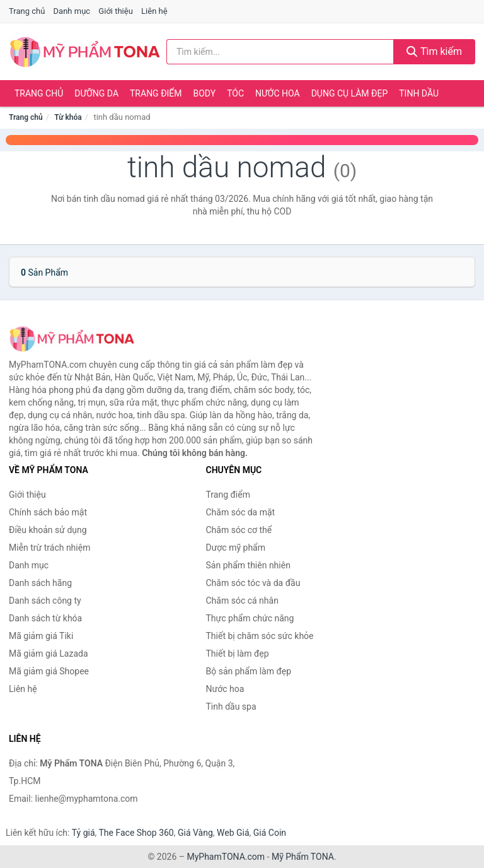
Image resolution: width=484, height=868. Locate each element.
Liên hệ (154, 11)
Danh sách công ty (45, 601)
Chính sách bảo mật (48, 512)
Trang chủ (27, 11)
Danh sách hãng (40, 583)
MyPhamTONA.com (226, 857)
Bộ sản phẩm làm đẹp (249, 671)
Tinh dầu (419, 93)
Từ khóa (68, 117)
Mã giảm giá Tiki (41, 636)
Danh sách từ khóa (45, 618)
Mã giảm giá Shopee (49, 671)
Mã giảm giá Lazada (49, 654)
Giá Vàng (195, 833)
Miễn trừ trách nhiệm (49, 548)
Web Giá (233, 833)
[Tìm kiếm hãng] (280, 52)
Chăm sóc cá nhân (242, 601)
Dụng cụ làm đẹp (350, 93)
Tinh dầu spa (231, 707)
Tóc (235, 93)
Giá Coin (270, 833)
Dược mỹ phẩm (236, 548)
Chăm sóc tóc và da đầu (253, 583)
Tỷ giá (84, 833)
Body (205, 93)
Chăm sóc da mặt (241, 512)
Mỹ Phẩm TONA (303, 857)
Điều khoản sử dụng (48, 530)
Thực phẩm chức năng (250, 618)
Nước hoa (278, 93)
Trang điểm (156, 93)
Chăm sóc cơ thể (239, 530)
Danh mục (72, 11)
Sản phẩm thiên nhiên (248, 565)
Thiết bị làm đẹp (238, 654)
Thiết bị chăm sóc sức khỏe (260, 636)
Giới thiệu (115, 11)
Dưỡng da (96, 93)
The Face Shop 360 (136, 833)
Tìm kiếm (434, 51)
